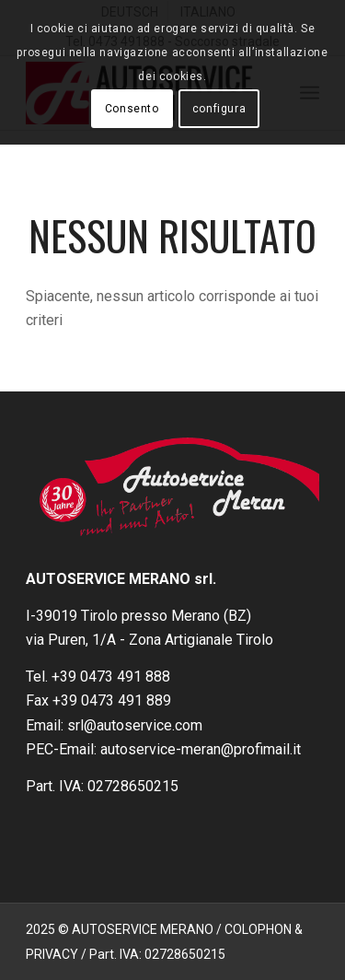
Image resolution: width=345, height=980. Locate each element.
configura (219, 109)
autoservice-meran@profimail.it (201, 749)
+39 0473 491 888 (111, 677)
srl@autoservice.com (135, 725)
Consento (132, 109)
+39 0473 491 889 (112, 700)
